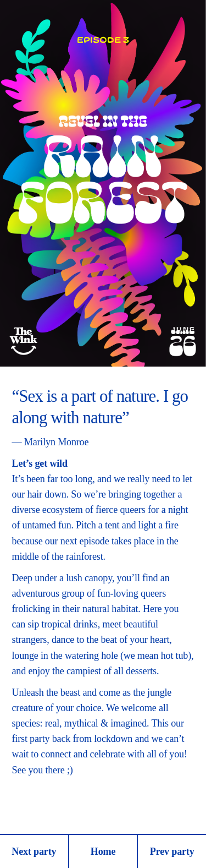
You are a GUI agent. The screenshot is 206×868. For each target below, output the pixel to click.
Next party (34, 851)
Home (103, 851)
